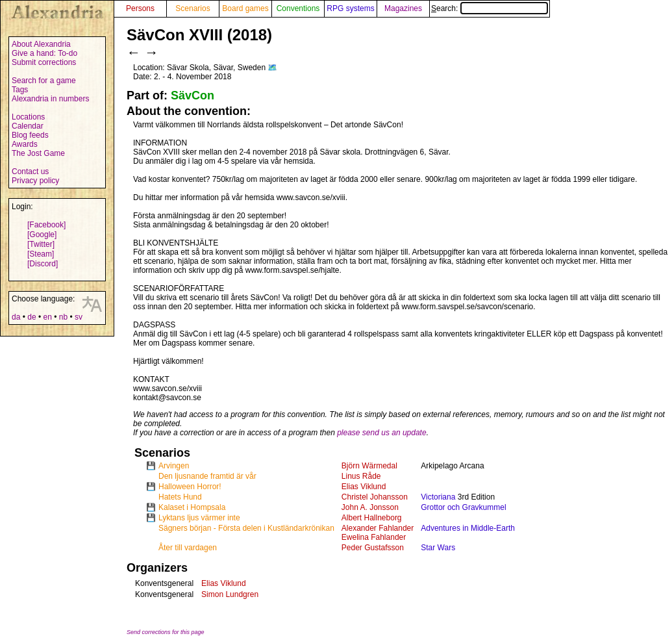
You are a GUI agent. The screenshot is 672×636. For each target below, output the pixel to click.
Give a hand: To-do (44, 53)
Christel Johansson (375, 497)
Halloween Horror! (190, 487)
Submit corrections (44, 62)
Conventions (298, 8)
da (16, 317)
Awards (25, 144)
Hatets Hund (180, 497)
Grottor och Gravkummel (463, 507)
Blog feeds (30, 135)
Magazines (403, 8)
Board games (245, 8)
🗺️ (272, 68)
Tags (20, 90)
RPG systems (350, 8)
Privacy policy (35, 181)
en (47, 317)
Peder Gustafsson (373, 548)
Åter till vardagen (188, 548)
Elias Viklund (364, 487)
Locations (28, 117)
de (31, 317)
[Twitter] (41, 244)
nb (63, 317)
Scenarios (193, 8)
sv (79, 317)
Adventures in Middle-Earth (468, 528)
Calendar (28, 126)
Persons (140, 8)
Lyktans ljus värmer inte (199, 518)
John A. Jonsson (370, 507)
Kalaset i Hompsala (192, 507)
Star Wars (438, 548)
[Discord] (43, 264)
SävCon (193, 95)
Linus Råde (361, 476)
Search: (490, 8)
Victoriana (438, 497)
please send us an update (381, 433)
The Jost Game (38, 153)
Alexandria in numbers (50, 99)
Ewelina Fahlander (374, 537)
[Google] (42, 235)
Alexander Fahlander (378, 528)
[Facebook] (46, 225)
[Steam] (41, 254)
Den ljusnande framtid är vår (207, 476)
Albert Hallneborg (372, 518)
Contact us (30, 172)
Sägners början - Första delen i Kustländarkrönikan (246, 528)
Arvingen (174, 466)
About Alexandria (41, 44)
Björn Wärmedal (369, 466)
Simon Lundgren (230, 594)
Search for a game (44, 81)
